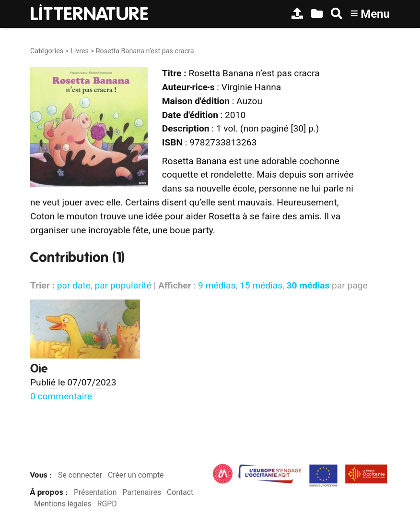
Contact (180, 492)
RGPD (107, 504)
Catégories (47, 51)
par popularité (123, 285)
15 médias (261, 285)
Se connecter (80, 475)
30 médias (308, 285)
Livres (80, 51)
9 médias (217, 285)
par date (74, 285)
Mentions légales (63, 504)
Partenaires (142, 492)
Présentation (95, 492)
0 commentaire (61, 396)
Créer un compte (136, 475)
